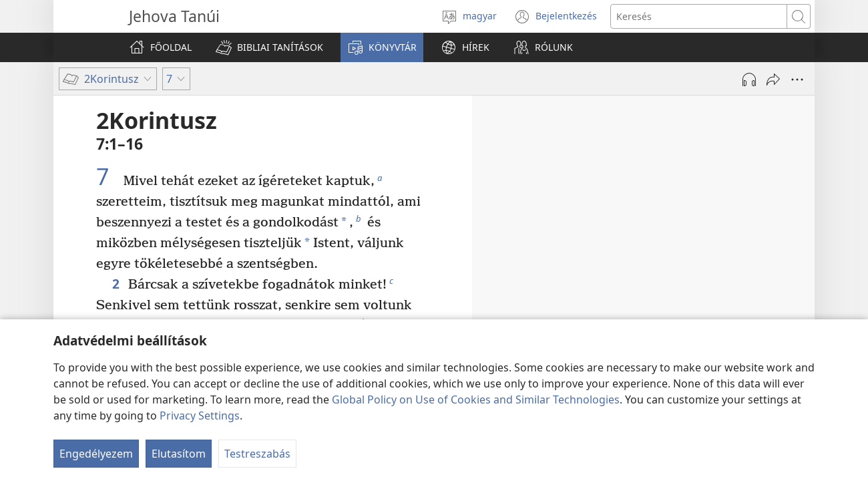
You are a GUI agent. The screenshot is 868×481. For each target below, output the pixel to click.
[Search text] (699, 16)
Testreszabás (257, 454)
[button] (269, 47)
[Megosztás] (773, 79)
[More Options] (797, 79)
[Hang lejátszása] (749, 79)
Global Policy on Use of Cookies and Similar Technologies (476, 399)
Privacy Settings (200, 416)
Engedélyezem (96, 454)
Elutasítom (179, 454)
